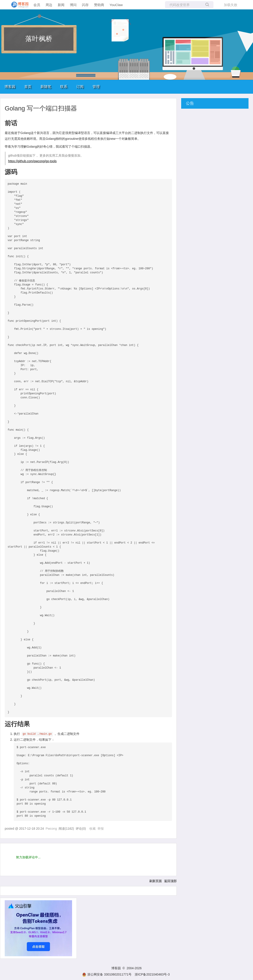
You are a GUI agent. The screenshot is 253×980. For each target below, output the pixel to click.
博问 (73, 5)
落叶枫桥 (39, 39)
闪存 (85, 5)
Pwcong (51, 829)
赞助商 (99, 5)
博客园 (10, 87)
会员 (37, 5)
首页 (28, 87)
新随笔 (46, 87)
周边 (49, 5)
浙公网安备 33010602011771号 (107, 974)
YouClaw (116, 5)
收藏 (92, 829)
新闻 (61, 5)
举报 (101, 829)
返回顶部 (170, 881)
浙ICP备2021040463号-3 (152, 974)
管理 (96, 87)
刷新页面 (156, 881)
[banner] (18, 5)
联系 (64, 87)
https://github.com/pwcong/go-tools (32, 161)
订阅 (80, 87)
